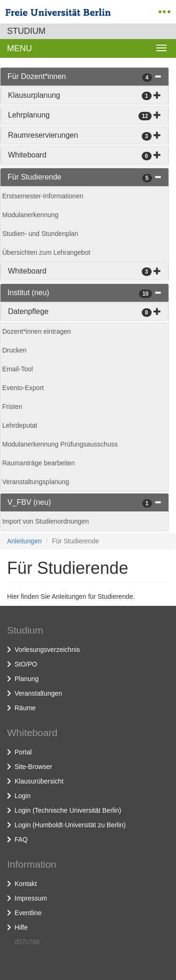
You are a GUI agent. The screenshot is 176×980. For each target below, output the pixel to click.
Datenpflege (28, 311)
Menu (19, 48)
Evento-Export (23, 388)
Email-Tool (18, 369)
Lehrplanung (29, 115)
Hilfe (21, 927)
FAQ (21, 839)
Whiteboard (27, 155)
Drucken (15, 350)
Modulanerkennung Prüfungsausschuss (60, 444)
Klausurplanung (34, 95)
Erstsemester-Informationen (43, 196)
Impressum (31, 898)
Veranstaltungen (38, 693)
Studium (26, 31)
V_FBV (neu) (29, 502)
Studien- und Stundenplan (40, 234)
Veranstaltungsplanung (36, 482)
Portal (23, 752)
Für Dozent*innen (37, 76)
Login (23, 796)
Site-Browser (33, 767)
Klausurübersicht (39, 781)
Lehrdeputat (20, 425)
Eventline (28, 913)
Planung (27, 679)
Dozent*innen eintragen (37, 331)
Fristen (12, 407)
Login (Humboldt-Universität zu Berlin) (70, 825)
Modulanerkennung (31, 215)
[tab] (84, 77)
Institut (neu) (28, 293)
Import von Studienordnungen (46, 521)
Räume (25, 708)
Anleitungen (24, 541)
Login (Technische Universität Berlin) (68, 810)
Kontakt (26, 884)
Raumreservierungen (43, 135)
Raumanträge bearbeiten (39, 463)
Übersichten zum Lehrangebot (46, 252)
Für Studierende (34, 177)
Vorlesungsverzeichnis (47, 650)
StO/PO (26, 664)
